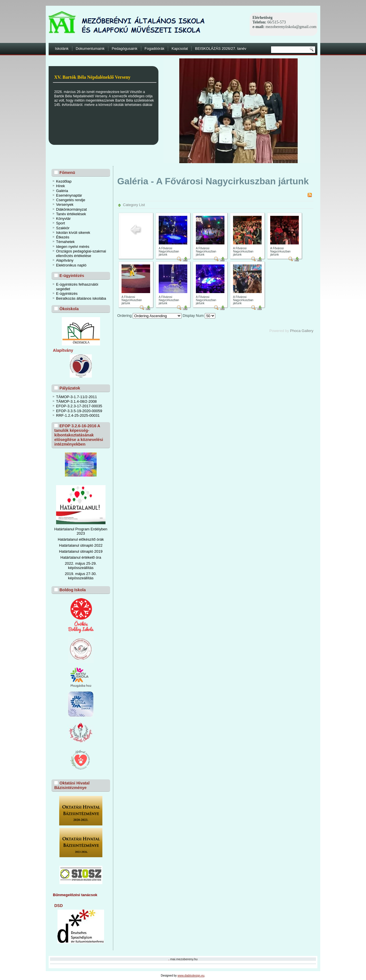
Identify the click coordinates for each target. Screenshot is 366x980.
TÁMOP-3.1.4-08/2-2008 (76, 401)
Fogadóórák (155, 49)
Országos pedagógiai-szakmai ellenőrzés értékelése (81, 253)
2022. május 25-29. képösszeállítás (81, 566)
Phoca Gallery (302, 331)
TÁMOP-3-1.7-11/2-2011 (76, 397)
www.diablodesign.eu (191, 976)
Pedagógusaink (125, 49)
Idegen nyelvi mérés (73, 247)
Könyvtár (63, 219)
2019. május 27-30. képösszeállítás (81, 576)
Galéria (62, 191)
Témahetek (65, 242)
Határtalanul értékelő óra (81, 557)
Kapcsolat (180, 49)
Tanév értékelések (71, 214)
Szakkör (63, 228)
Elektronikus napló (71, 265)
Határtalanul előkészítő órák (81, 539)
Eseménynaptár (69, 195)
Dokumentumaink (90, 49)
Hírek (60, 186)
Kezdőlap (64, 181)
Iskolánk (62, 49)
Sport (60, 223)
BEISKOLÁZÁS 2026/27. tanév (221, 49)
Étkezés (63, 237)
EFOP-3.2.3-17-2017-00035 (79, 406)
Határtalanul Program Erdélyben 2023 (81, 531)
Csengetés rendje (71, 200)
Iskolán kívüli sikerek (73, 233)
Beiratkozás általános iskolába (81, 298)
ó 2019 (97, 551)
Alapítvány (65, 260)
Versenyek (65, 205)
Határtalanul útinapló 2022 (81, 545)
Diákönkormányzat (71, 209)
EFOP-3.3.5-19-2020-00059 (79, 411)
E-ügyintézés (67, 294)
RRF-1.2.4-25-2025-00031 (78, 415)
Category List (134, 205)
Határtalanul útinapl (75, 551)
